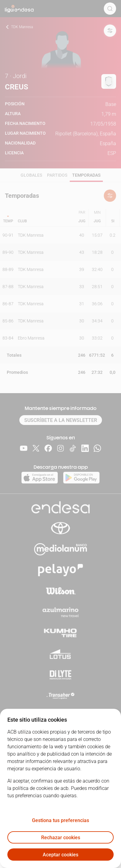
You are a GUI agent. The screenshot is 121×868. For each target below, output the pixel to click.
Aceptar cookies (60, 855)
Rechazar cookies (61, 838)
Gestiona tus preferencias (60, 820)
